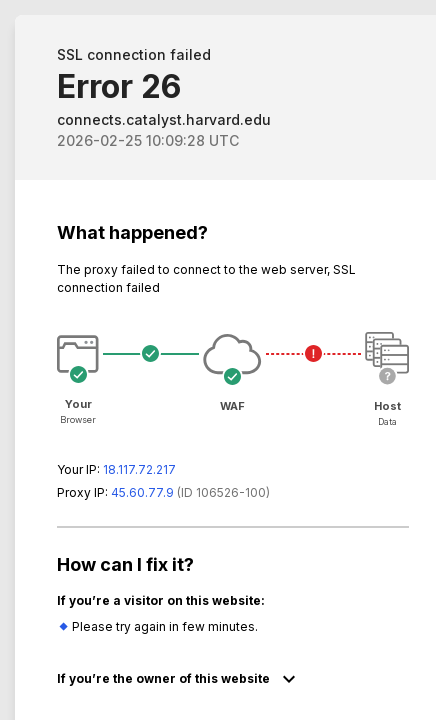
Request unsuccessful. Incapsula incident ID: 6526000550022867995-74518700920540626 (218, 360)
